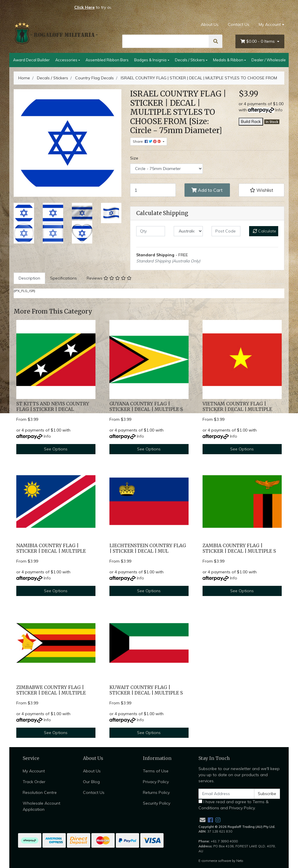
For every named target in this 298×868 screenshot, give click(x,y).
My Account (34, 771)
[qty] (151, 231)
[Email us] (203, 820)
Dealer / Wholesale (269, 60)
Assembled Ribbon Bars (107, 60)
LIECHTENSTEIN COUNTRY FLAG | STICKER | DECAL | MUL (148, 548)
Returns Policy (156, 792)
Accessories (66, 60)
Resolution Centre (40, 792)
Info (279, 110)
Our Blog (91, 782)
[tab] (29, 278)
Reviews (109, 278)
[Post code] (226, 231)
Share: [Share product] (147, 141)
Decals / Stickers (190, 60)
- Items (258, 41)
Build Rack (251, 121)
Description (29, 278)
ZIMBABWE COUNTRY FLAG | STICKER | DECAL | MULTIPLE (51, 690)
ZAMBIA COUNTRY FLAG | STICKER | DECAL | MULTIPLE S (239, 548)
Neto (240, 861)
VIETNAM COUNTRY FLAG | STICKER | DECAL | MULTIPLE (237, 407)
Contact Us (239, 24)
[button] (261, 190)
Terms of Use (156, 771)
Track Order (34, 782)
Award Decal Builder (31, 60)
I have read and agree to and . (234, 805)
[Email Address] (226, 794)
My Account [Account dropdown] (270, 24)
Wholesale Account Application (41, 806)
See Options (56, 449)
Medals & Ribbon (228, 60)
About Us (210, 24)
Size (134, 158)
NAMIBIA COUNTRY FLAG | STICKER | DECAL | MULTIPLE (51, 548)
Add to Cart (207, 190)
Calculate (265, 231)
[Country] (188, 231)
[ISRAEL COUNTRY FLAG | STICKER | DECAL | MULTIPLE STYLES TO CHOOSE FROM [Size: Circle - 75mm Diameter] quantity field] (153, 190)
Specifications (63, 278)
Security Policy (157, 803)
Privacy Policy (156, 782)
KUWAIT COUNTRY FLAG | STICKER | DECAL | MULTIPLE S (146, 690)
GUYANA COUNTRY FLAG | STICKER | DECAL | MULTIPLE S (146, 407)
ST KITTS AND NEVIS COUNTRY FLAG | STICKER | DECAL (53, 407)
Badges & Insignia (150, 60)
